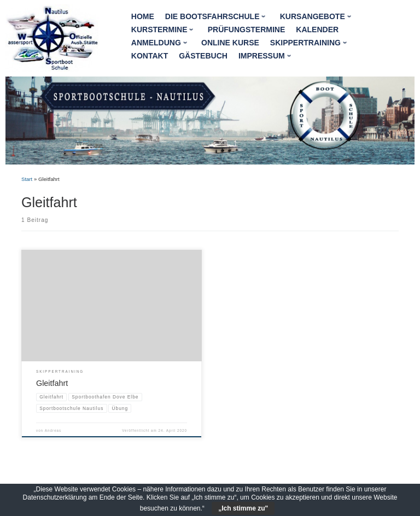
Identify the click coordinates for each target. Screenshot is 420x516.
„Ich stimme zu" (243, 508)
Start (27, 179)
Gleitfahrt (52, 383)
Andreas (53, 430)
